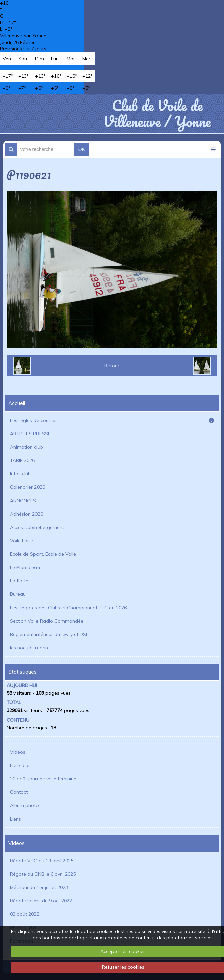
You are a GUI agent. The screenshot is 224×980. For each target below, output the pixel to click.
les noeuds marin (29, 648)
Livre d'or (20, 765)
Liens (16, 819)
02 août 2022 (25, 914)
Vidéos (18, 752)
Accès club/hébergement (37, 527)
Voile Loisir (22, 541)
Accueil (17, 403)
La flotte (19, 581)
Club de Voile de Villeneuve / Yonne (157, 113)
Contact (19, 792)
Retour (112, 366)
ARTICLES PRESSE (30, 434)
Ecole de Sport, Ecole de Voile (43, 554)
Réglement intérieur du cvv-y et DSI (49, 634)
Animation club (26, 447)
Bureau (18, 594)
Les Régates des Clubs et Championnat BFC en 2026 (68, 608)
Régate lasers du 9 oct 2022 (41, 901)
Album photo (24, 805)
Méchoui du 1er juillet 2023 (39, 887)
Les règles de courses (112, 420)
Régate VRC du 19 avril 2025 (42, 861)
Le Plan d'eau (25, 567)
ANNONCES (23, 501)
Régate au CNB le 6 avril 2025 (43, 874)
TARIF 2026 (22, 460)
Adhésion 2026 (26, 514)
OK (82, 149)
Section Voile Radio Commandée (47, 621)
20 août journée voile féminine (43, 779)
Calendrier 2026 (27, 487)
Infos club (20, 474)
